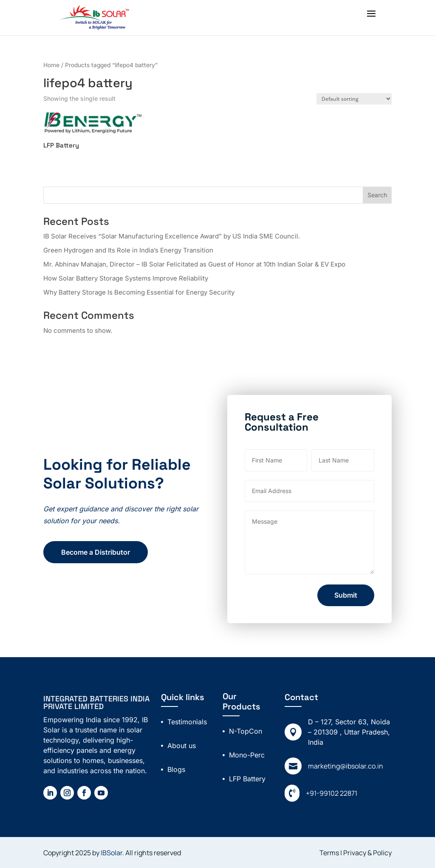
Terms (330, 853)
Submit (377, 595)
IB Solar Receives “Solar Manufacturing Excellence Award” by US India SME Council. (172, 236)
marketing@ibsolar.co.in (346, 766)
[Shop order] (354, 99)
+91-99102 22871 (332, 793)
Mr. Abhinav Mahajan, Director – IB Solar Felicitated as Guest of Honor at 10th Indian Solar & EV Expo (194, 264)
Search (377, 195)
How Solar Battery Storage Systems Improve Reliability (126, 278)
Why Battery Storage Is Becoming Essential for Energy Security (139, 292)
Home (51, 65)
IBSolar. (112, 853)
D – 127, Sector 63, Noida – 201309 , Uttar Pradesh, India (349, 732)
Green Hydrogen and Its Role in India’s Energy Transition (128, 250)
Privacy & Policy (367, 853)
